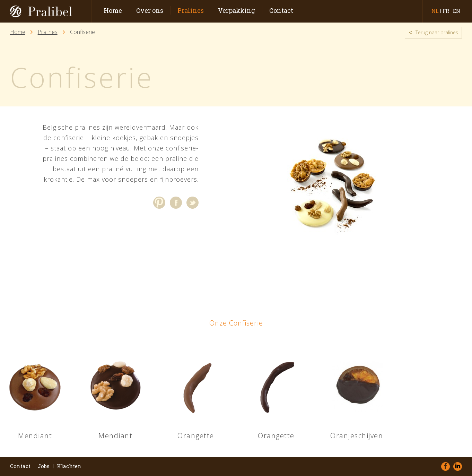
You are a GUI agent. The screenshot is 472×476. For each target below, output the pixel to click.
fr (446, 11)
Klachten (69, 466)
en (457, 11)
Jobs (44, 466)
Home (113, 10)
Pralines (191, 10)
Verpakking (237, 10)
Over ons (150, 10)
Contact (281, 10)
